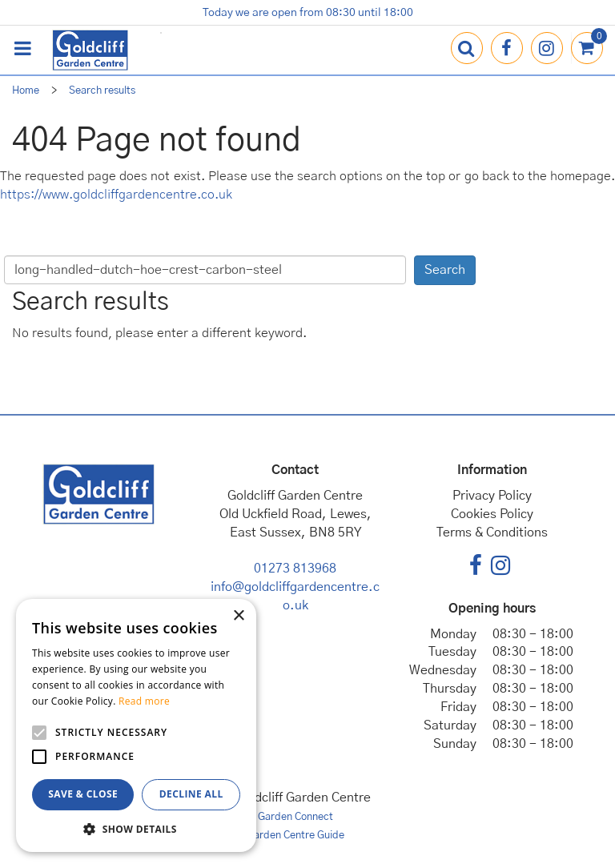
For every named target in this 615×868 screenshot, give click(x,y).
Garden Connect (295, 817)
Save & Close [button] (83, 794)
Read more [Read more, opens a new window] (144, 701)
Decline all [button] (191, 794)
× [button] (238, 616)
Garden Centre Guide (295, 836)
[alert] (136, 725)
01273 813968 (295, 569)
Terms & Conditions (492, 532)
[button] (136, 828)
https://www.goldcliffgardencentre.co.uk (116, 195)
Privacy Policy (492, 496)
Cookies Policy (492, 514)
